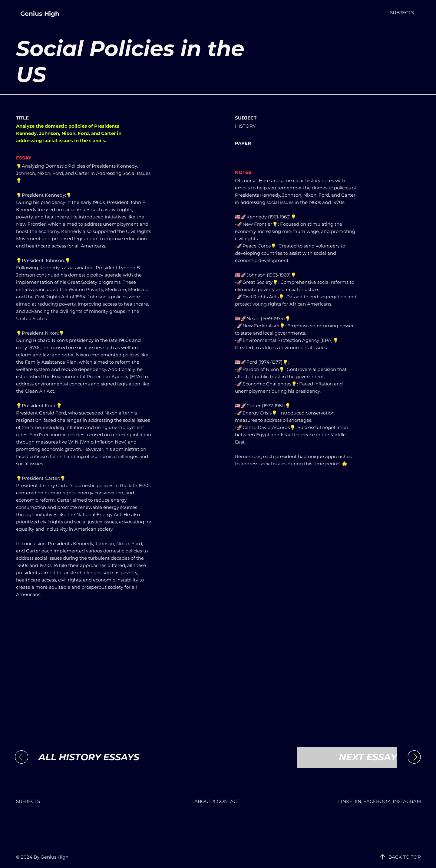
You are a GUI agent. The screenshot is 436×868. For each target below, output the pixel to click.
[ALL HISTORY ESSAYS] (89, 757)
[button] (402, 13)
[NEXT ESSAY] (347, 757)
